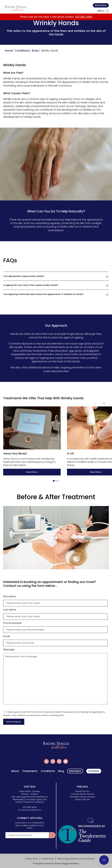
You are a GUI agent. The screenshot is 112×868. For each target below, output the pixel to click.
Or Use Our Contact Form (30, 810)
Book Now (101, 5)
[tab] (54, 481)
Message (9, 650)
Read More (32, 472)
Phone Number (12, 623)
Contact (94, 771)
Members (75, 771)
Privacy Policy (32, 859)
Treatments (30, 771)
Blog (61, 771)
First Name (9, 597)
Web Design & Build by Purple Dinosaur (76, 859)
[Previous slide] (95, 403)
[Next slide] (104, 403)
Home (9, 51)
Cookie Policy (48, 859)
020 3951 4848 (84, 17)
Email (10, 636)
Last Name (13, 610)
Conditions (22, 51)
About (15, 771)
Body (35, 51)
